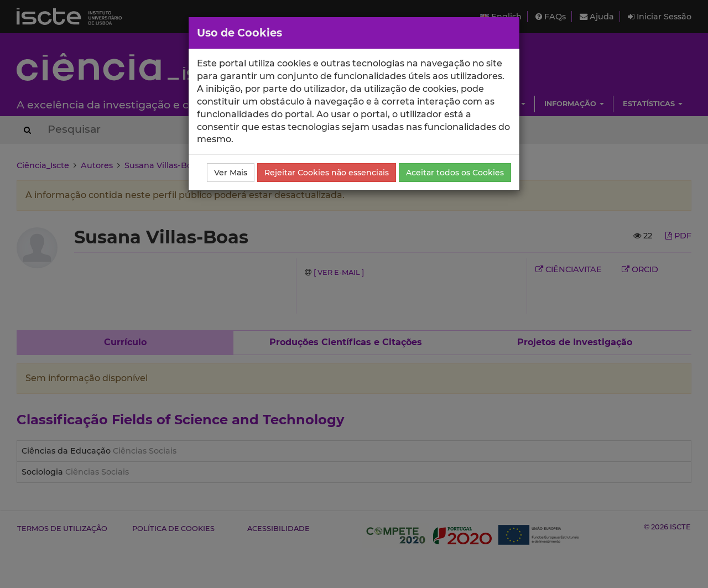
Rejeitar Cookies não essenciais (327, 173)
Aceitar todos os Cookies (455, 173)
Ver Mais (231, 173)
